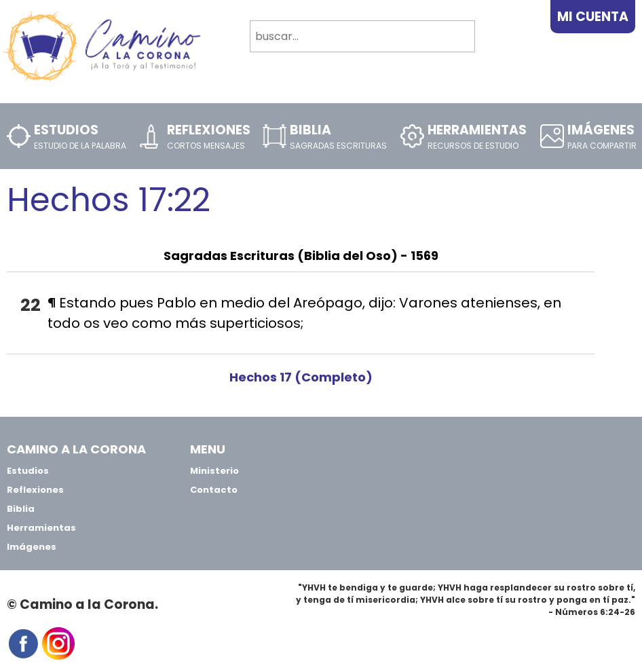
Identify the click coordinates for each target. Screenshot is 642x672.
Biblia (21, 509)
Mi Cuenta (593, 17)
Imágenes (32, 547)
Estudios (28, 471)
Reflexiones (35, 490)
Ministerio (214, 471)
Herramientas (41, 528)
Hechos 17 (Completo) (301, 377)
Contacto (214, 490)
